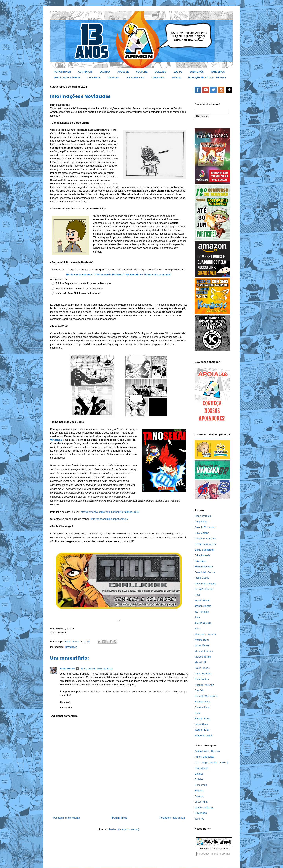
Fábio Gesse (67, 669)
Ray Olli (199, 690)
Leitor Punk (201, 802)
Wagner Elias (202, 730)
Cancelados (158, 78)
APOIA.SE (123, 72)
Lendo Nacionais (204, 807)
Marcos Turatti (203, 657)
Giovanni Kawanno (205, 583)
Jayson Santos (203, 606)
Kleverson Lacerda (205, 634)
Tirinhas (176, 78)
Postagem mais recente (67, 818)
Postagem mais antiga (172, 818)
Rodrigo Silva (202, 702)
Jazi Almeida (202, 612)
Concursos (201, 785)
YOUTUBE (142, 72)
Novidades (71, 647)
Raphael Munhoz (204, 685)
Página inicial (120, 818)
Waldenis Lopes (204, 735)
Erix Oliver (200, 561)
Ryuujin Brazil (202, 719)
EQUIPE (178, 72)
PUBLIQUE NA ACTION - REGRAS (207, 78)
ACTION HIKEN (62, 72)
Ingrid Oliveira (202, 600)
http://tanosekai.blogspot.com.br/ (109, 519)
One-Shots (114, 78)
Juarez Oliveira (203, 623)
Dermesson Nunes (205, 544)
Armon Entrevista (204, 757)
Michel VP (200, 662)
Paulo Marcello (203, 673)
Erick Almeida (202, 555)
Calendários (201, 768)
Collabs (199, 779)
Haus (198, 595)
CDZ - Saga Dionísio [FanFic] (211, 762)
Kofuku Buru (202, 640)
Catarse (199, 774)
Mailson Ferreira (204, 651)
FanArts (199, 796)
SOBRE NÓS (197, 72)
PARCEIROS (218, 72)
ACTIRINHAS (85, 72)
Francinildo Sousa (205, 572)
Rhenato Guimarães (206, 696)
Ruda (198, 713)
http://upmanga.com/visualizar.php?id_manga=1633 (110, 512)
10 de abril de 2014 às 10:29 (97, 669)
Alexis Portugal (203, 516)
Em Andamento (136, 78)
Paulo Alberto (202, 668)
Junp (197, 629)
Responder (66, 707)
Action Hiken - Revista (207, 751)
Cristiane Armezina (205, 538)
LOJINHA (105, 72)
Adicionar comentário (65, 716)
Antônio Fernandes (205, 527)
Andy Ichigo (201, 521)
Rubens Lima (202, 707)
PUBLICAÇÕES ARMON (67, 78)
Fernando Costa (204, 567)
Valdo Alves (201, 724)
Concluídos (94, 78)
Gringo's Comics (204, 589)
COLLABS (160, 72)
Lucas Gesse (202, 645)
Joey (197, 617)
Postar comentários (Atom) (124, 829)
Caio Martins (202, 533)
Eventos (199, 791)
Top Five (199, 819)
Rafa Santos (202, 679)
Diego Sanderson (204, 550)
